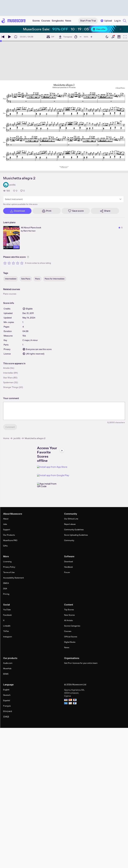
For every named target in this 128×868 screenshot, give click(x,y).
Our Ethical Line (71, 519)
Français (7, 706)
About (6, 519)
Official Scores (71, 637)
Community (69, 540)
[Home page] (14, 21)
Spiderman (8, 382)
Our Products (9, 535)
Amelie (6, 368)
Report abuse (70, 524)
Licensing (7, 562)
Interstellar (8, 373)
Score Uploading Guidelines (76, 535)
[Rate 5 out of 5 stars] (22, 263)
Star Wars (8, 378)
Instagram (8, 637)
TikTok (6, 631)
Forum (67, 572)
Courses (68, 631)
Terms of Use (9, 572)
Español (7, 700)
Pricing (6, 594)
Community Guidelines (74, 530)
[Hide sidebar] (62, 450)
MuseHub (7, 668)
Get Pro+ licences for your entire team (81, 663)
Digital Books (70, 642)
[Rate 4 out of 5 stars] (18, 263)
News (67, 647)
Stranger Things (11, 387)
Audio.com (8, 663)
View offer (99, 29)
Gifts (5, 546)
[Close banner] (120, 29)
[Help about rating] (28, 257)
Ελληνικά (8, 711)
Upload (106, 21)
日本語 (6, 717)
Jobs (5, 524)
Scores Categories (72, 626)
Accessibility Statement (13, 578)
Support (7, 530)
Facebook (7, 615)
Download (68, 562)
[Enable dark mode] (107, 37)
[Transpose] (65, 37)
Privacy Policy (9, 567)
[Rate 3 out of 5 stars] (13, 263)
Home (6, 438)
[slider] (1, 41)
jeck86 (17, 438)
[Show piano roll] (119, 37)
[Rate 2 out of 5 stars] (9, 263)
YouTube (7, 610)
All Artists (68, 620)
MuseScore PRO (10, 540)
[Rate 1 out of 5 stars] (5, 263)
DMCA (6, 583)
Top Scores (69, 610)
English (6, 690)
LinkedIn (7, 626)
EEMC (6, 674)
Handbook (68, 567)
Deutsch (7, 695)
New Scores (69, 615)
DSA (5, 589)
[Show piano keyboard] (113, 37)
